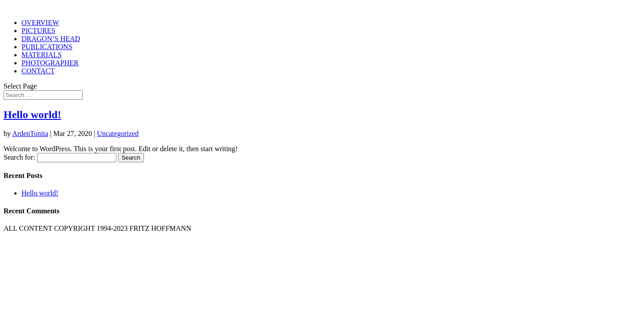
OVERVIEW (40, 23)
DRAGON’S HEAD (51, 39)
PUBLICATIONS (47, 47)
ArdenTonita (30, 133)
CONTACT (38, 71)
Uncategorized (118, 133)
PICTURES (38, 31)
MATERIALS (42, 55)
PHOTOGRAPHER (50, 63)
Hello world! (32, 114)
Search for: (19, 157)
